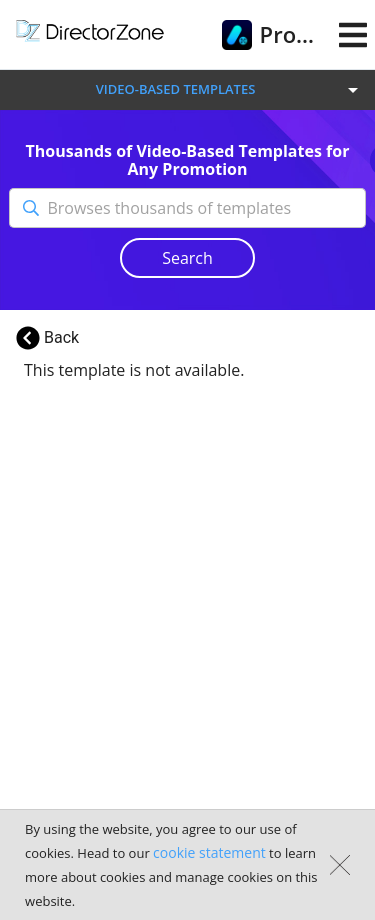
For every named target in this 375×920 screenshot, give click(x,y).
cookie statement (209, 852)
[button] (187, 90)
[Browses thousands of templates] (206, 208)
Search (187, 258)
